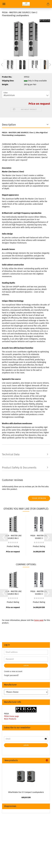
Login (26, 666)
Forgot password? (11, 675)
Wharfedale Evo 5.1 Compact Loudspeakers (26, 792)
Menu (4, 4)
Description (9, 125)
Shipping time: (8, 81)
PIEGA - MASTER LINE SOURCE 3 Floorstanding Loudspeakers (39, 537)
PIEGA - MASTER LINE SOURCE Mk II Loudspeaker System (13, 537)
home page (39, 620)
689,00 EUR (26, 797)
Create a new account (13, 671)
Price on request (39, 104)
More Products (10, 719)
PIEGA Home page (11, 716)
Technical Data (11, 454)
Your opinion (39, 498)
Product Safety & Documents (19, 468)
